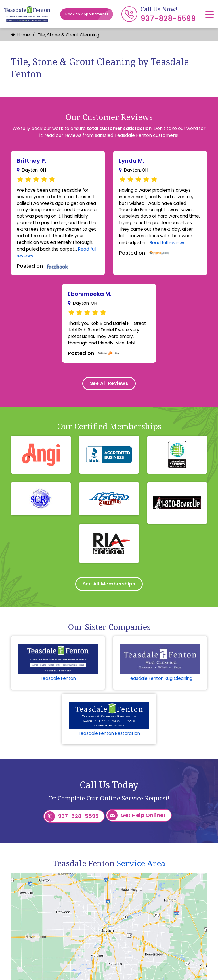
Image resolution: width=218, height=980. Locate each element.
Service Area (141, 870)
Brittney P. (32, 161)
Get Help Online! (136, 824)
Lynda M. (132, 161)
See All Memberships (109, 592)
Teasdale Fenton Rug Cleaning (160, 687)
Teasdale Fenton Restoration (109, 742)
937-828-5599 (168, 18)
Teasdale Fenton (58, 687)
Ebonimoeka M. (90, 298)
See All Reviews (109, 390)
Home (20, 35)
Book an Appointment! (89, 14)
